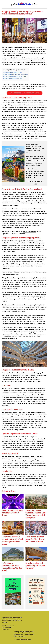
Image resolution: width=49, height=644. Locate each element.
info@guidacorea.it (26, 640)
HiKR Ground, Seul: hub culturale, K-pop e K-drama (12, 513)
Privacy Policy (5, 629)
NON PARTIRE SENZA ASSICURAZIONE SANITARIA (24, 93)
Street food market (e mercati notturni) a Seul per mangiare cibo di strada (12, 540)
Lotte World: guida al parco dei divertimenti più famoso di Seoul (35, 539)
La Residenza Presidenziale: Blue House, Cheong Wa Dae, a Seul (12, 567)
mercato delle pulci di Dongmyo (20, 307)
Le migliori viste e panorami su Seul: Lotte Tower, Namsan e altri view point (36, 514)
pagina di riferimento (30, 232)
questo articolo (36, 60)
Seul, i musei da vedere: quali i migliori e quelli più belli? (36, 566)
